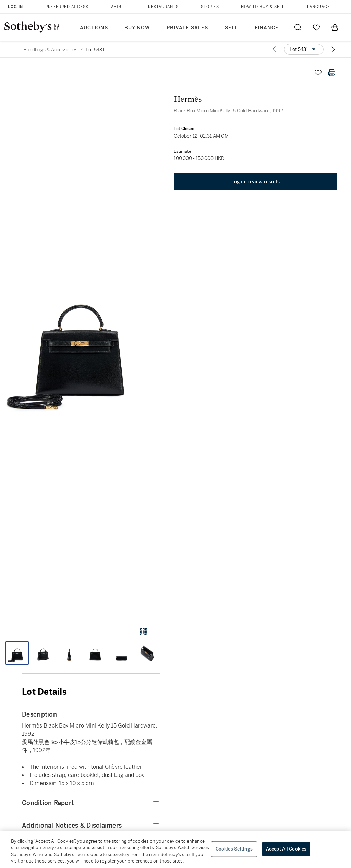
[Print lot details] (332, 73)
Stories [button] (210, 7)
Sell (231, 28)
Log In (15, 7)
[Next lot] (333, 49)
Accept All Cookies (286, 849)
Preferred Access (67, 7)
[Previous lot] (274, 49)
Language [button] (319, 7)
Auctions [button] (94, 28)
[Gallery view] (144, 632)
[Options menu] (304, 49)
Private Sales (187, 28)
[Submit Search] (298, 27)
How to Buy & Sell (263, 7)
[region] (175, 849)
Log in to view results (256, 182)
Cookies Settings (234, 849)
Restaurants (163, 7)
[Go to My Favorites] (316, 27)
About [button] (118, 7)
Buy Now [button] (137, 28)
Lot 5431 (95, 50)
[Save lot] (318, 73)
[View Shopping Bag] (335, 27)
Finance (267, 28)
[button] (80, 340)
